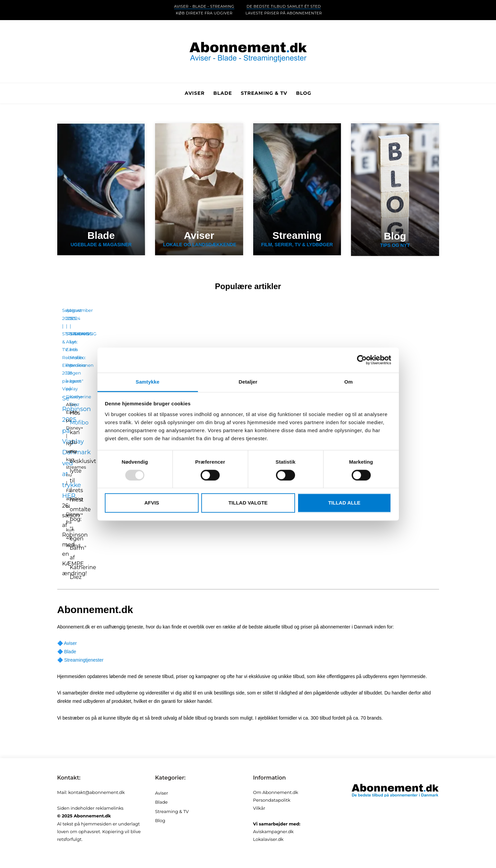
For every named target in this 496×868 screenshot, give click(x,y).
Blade (70, 652)
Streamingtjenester (84, 660)
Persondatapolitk (272, 800)
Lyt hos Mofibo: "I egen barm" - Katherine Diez (80, 373)
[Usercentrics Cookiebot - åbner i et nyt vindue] (362, 360)
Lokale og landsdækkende (199, 239)
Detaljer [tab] (248, 382)
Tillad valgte (248, 503)
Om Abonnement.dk (276, 792)
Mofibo (79, 423)
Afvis (152, 503)
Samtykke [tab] (148, 382)
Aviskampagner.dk (273, 831)
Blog (304, 93)
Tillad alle (344, 503)
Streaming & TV (172, 811)
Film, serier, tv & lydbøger (297, 239)
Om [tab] (348, 382)
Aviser (70, 643)
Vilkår (259, 808)
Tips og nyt (395, 240)
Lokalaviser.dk (268, 839)
